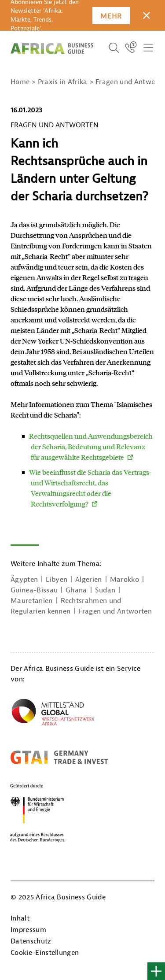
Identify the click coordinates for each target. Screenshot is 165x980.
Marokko (125, 580)
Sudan (105, 590)
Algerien (89, 580)
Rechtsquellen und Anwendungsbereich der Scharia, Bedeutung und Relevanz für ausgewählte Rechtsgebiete (91, 446)
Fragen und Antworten (115, 611)
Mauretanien (32, 601)
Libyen (57, 580)
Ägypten (24, 580)
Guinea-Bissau (34, 590)
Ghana (76, 590)
